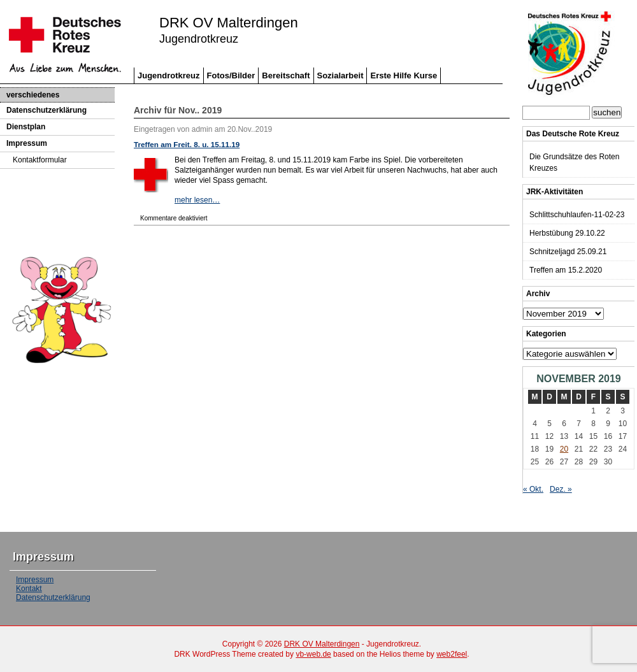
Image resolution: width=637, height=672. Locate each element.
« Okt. (533, 489)
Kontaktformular (40, 160)
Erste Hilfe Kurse (404, 75)
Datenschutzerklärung (47, 110)
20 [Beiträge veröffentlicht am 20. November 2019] (564, 449)
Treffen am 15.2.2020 (566, 270)
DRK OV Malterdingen (229, 23)
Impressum (27, 143)
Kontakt (29, 589)
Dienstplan (26, 127)
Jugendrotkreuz (169, 75)
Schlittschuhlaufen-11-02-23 (577, 215)
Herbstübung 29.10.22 (567, 233)
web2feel (452, 654)
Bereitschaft (286, 75)
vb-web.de (313, 654)
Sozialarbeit (340, 75)
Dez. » (561, 489)
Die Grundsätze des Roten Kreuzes (574, 162)
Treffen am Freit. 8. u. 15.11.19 (187, 144)
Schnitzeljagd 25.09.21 (568, 252)
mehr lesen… (197, 200)
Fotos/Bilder (231, 75)
